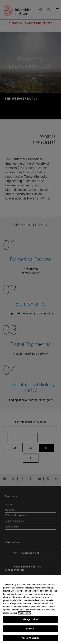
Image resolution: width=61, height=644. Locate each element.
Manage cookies (31, 619)
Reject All (30, 629)
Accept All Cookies (30, 638)
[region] (30, 610)
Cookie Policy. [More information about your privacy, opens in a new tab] (24, 613)
